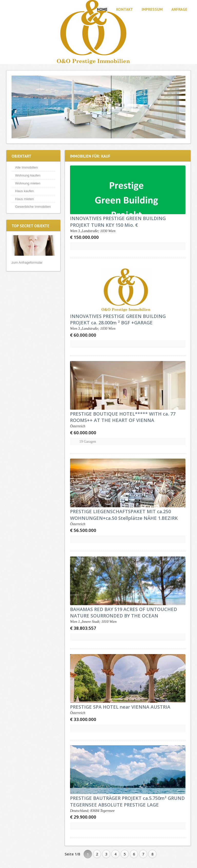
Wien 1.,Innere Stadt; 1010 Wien (93, 622)
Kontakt (125, 9)
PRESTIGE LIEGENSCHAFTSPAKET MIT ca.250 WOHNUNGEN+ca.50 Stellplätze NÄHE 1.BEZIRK (124, 515)
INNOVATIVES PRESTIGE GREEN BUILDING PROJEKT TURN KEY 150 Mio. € (118, 221)
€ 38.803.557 (83, 628)
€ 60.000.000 (83, 335)
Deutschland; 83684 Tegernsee (92, 811)
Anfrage (179, 9)
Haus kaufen (24, 191)
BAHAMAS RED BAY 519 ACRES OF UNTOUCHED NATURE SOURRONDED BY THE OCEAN (124, 612)
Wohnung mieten (28, 183)
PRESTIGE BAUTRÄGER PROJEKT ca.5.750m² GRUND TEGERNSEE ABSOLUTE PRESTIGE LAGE (127, 801)
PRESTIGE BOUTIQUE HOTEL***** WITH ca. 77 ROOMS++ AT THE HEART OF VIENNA (123, 417)
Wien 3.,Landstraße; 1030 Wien (93, 231)
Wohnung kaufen (28, 175)
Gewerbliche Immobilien (33, 207)
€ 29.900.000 (83, 817)
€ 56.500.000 (83, 530)
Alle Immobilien (26, 167)
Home (102, 9)
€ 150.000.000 (84, 237)
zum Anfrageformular (27, 262)
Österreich (78, 426)
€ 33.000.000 (83, 719)
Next (180, 107)
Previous (17, 107)
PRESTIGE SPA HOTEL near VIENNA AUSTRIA (120, 707)
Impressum (152, 9)
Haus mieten (24, 199)
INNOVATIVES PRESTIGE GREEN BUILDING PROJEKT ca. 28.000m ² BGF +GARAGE (118, 319)
